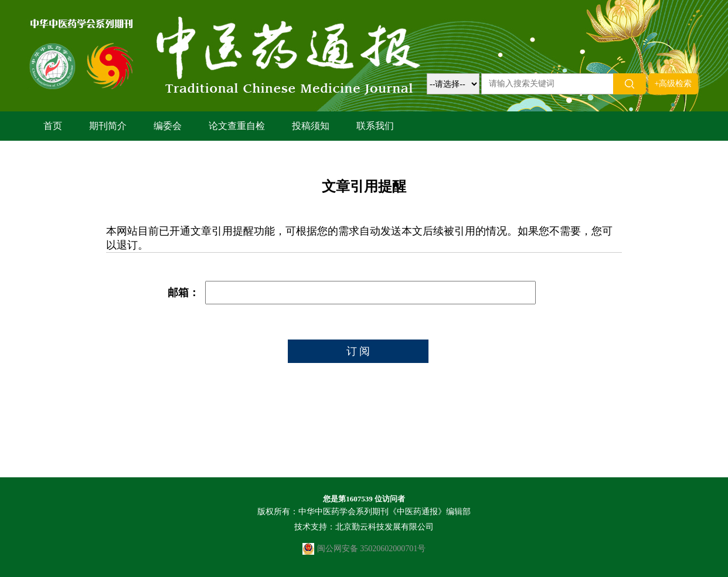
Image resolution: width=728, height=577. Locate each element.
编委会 (168, 126)
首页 (53, 126)
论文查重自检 (237, 126)
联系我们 (375, 126)
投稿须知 (311, 126)
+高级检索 (673, 84)
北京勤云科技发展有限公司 (385, 527)
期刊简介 (108, 126)
